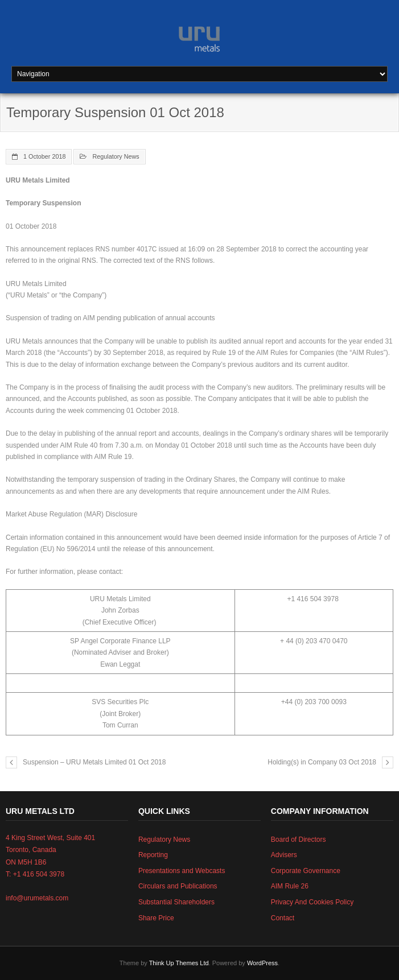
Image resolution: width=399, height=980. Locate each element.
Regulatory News (116, 156)
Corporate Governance (306, 871)
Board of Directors (299, 840)
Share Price (156, 918)
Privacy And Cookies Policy (312, 902)
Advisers (284, 855)
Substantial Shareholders (176, 902)
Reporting (153, 855)
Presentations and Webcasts (182, 871)
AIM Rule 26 (290, 886)
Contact (283, 918)
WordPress (262, 963)
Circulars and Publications (178, 886)
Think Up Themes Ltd (179, 963)
